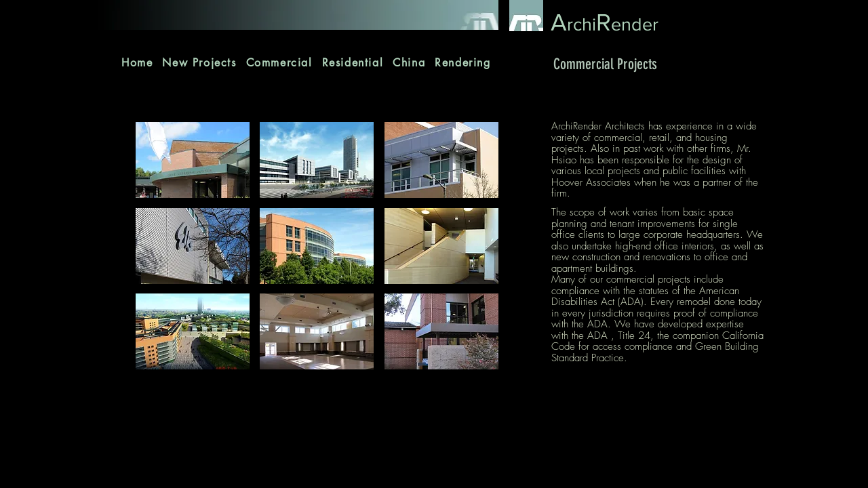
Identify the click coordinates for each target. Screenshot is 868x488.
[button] (193, 160)
